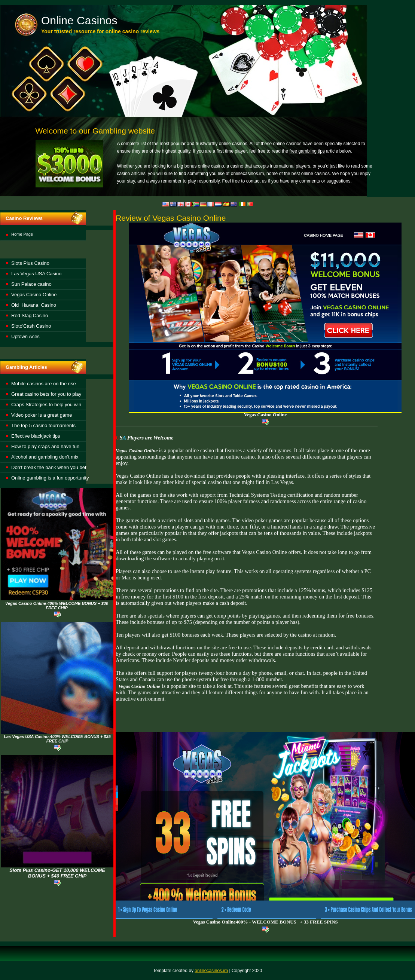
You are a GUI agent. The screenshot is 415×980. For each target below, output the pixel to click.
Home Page (22, 234)
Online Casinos (79, 20)
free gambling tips (307, 151)
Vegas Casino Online (265, 415)
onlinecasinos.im (211, 971)
